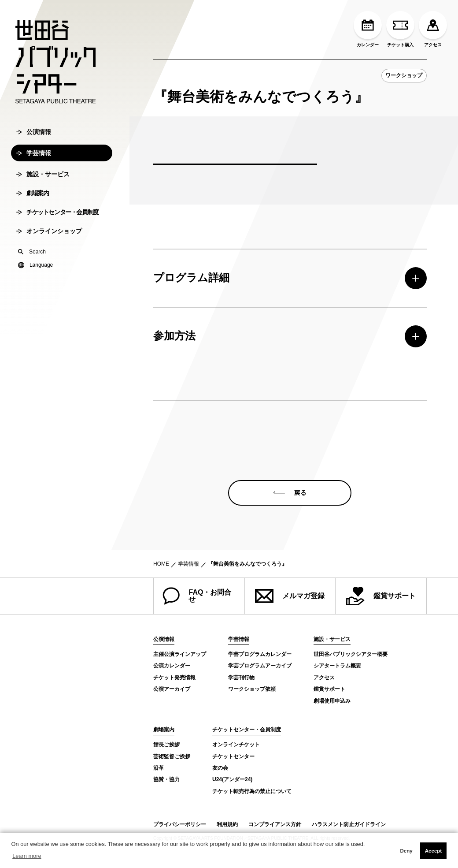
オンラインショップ (49, 253)
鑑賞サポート (381, 596)
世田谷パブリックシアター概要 (351, 654)
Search (32, 274)
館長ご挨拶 (166, 745)
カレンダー (368, 29)
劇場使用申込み (332, 701)
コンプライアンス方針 (275, 824)
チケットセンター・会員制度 (57, 234)
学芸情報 (34, 175)
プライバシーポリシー (180, 824)
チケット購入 (400, 29)
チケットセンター (233, 756)
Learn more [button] (27, 856)
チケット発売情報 (174, 678)
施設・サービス (43, 196)
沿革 (159, 768)
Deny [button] (406, 851)
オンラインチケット (236, 745)
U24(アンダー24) (232, 779)
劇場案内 (32, 215)
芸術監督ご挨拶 (172, 756)
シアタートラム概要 (337, 666)
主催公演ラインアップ (180, 654)
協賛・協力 (166, 779)
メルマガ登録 (290, 596)
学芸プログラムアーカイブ (260, 666)
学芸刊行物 (241, 678)
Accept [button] (433, 851)
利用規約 (227, 824)
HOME (161, 564)
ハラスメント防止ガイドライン (349, 824)
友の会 (220, 768)
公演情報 (34, 154)
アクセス (433, 29)
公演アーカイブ (172, 689)
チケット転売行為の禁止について (252, 791)
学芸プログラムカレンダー (260, 654)
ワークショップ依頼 (252, 689)
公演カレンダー (172, 666)
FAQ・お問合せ (197, 596)
